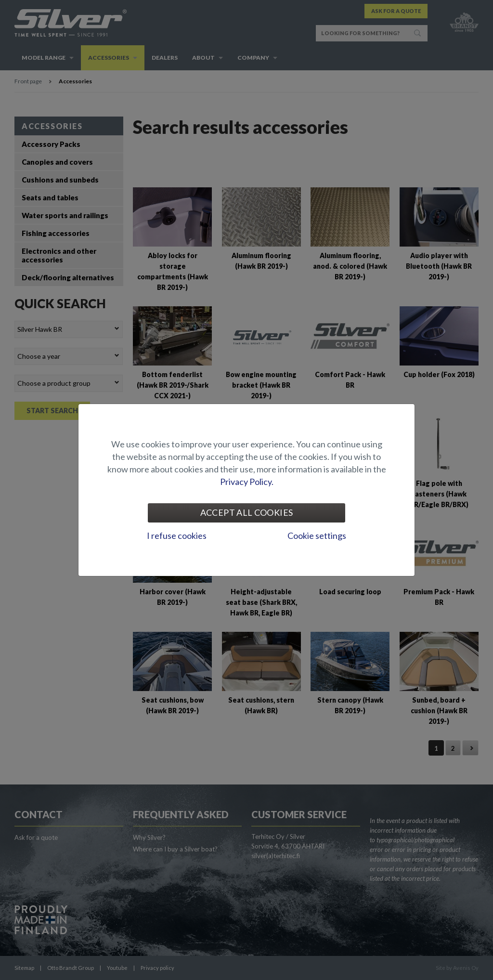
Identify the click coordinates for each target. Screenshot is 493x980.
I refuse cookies (177, 536)
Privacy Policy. (247, 482)
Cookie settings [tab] (317, 536)
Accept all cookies (246, 512)
